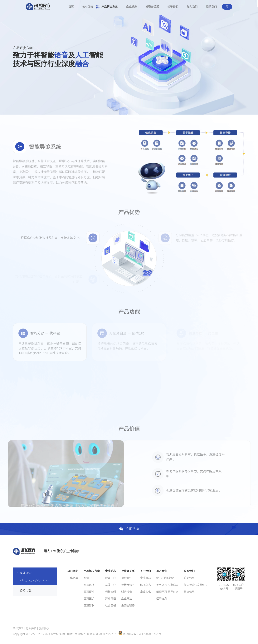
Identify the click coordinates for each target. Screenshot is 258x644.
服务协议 (44, 628)
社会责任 (110, 606)
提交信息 (189, 592)
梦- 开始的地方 (165, 578)
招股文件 (127, 578)
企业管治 (127, 599)
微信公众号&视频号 (196, 585)
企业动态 (132, 7)
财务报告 (127, 592)
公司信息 (189, 578)
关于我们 (173, 7)
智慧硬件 (89, 592)
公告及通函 (128, 585)
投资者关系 (152, 7)
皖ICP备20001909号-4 (103, 634)
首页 (71, 7)
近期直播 (110, 599)
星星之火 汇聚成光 (167, 585)
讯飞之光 (145, 585)
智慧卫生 (89, 578)
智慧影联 (89, 606)
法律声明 (18, 628)
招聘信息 (162, 599)
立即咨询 (129, 529)
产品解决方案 (110, 7)
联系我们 (211, 7)
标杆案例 (110, 592)
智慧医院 (89, 585)
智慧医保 (89, 599)
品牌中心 (110, 585)
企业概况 (145, 578)
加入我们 (192, 7)
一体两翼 (73, 578)
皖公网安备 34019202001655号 (140, 634)
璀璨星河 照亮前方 (167, 592)
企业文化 (145, 592)
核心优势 (88, 7)
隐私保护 (31, 628)
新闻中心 (110, 578)
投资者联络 (128, 606)
